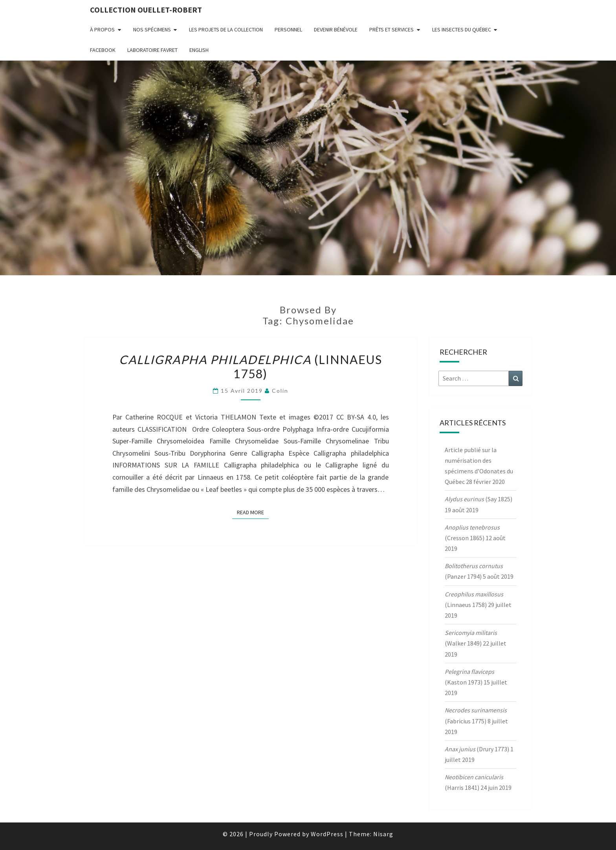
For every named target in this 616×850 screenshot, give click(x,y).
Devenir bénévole (336, 29)
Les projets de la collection (226, 29)
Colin (280, 391)
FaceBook (103, 50)
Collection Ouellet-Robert (146, 10)
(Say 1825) (478, 499)
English (199, 50)
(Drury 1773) (477, 749)
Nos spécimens (152, 29)
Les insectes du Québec (462, 29)
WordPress (327, 834)
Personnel (288, 29)
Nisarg (383, 834)
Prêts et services (391, 29)
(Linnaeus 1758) (251, 366)
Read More (253, 512)
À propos (102, 29)
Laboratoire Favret (152, 50)
